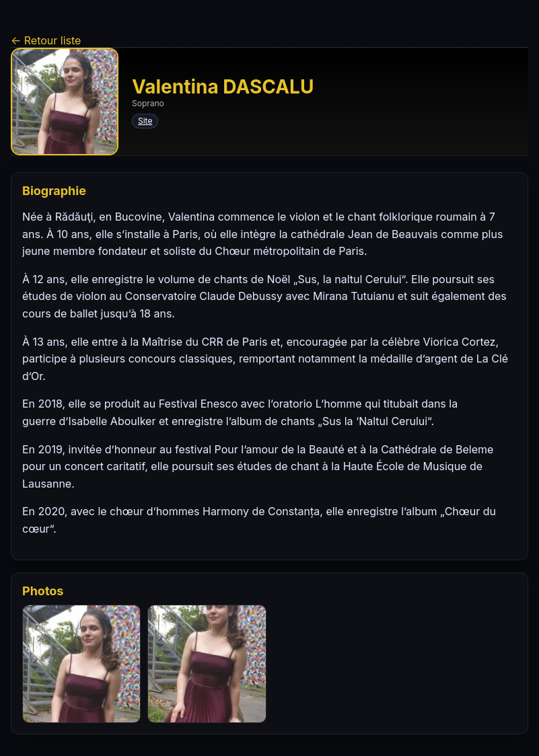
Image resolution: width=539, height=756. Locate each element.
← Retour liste (46, 40)
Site (145, 121)
